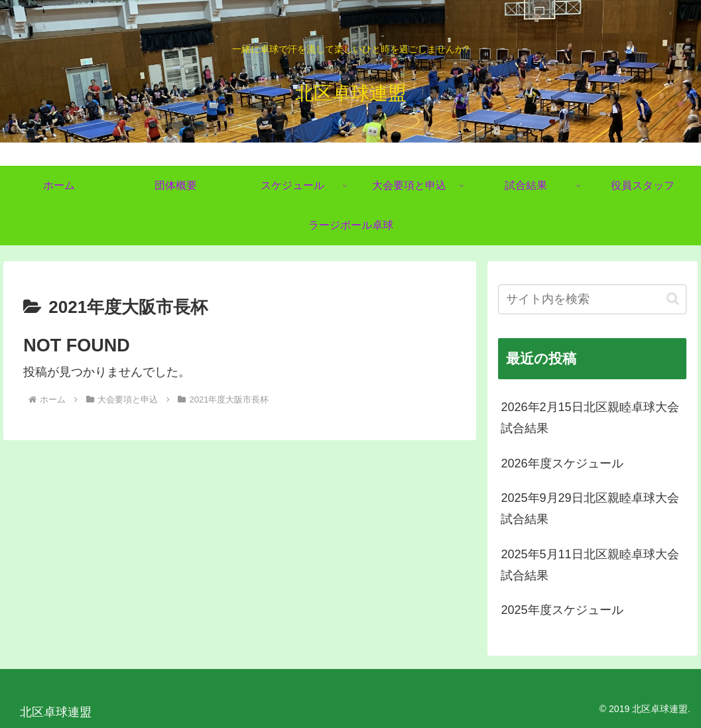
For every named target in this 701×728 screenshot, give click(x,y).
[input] (592, 299)
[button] (673, 299)
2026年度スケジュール (562, 463)
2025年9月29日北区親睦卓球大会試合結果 (590, 509)
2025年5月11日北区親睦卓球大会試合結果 (590, 565)
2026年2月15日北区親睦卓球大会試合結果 (590, 418)
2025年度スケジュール (562, 610)
